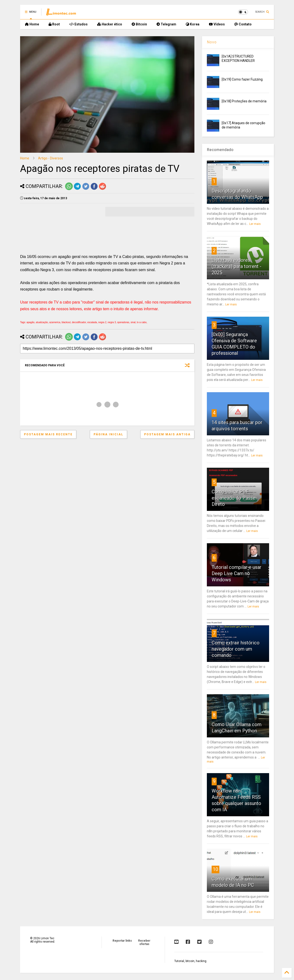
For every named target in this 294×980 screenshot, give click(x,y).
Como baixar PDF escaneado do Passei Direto (234, 498)
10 (215, 869)
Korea (193, 24)
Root (54, 24)
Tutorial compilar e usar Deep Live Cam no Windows (237, 573)
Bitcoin (139, 24)
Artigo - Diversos (51, 158)
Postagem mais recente (48, 434)
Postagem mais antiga (167, 434)
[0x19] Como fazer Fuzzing (242, 79)
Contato (243, 24)
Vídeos (217, 24)
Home (32, 24)
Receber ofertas (144, 942)
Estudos (79, 24)
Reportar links (122, 941)
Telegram (166, 24)
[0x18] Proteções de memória (244, 101)
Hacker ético (110, 24)
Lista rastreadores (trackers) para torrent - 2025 (237, 266)
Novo (212, 42)
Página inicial (108, 434)
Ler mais (255, 224)
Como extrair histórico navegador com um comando (236, 649)
